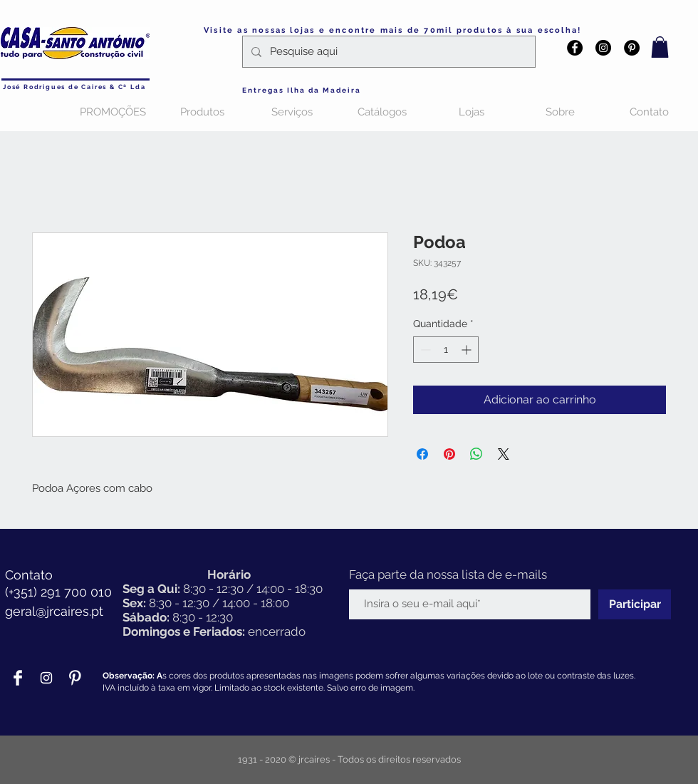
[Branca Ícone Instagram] (46, 678)
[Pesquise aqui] (387, 52)
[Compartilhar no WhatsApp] (476, 454)
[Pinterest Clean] (75, 678)
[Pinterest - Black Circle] (632, 48)
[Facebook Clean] (18, 678)
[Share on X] (504, 454)
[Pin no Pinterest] (449, 454)
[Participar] (635, 604)
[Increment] (468, 350)
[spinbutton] (446, 350)
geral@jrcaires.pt (54, 611)
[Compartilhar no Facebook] (422, 454)
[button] (660, 47)
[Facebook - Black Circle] (575, 48)
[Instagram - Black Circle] (603, 48)
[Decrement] (424, 350)
